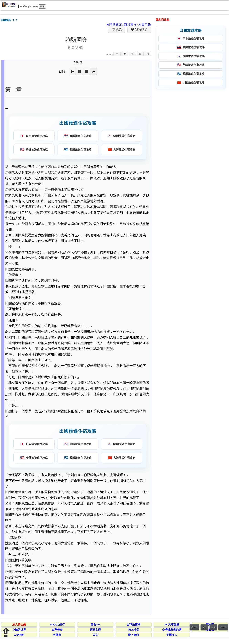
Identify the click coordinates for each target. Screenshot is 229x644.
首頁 (204, 627)
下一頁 (223, 627)
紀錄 (118, 30)
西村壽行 (130, 25)
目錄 (213, 627)
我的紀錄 (141, 30)
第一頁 (194, 627)
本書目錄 (145, 25)
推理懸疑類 (114, 25)
